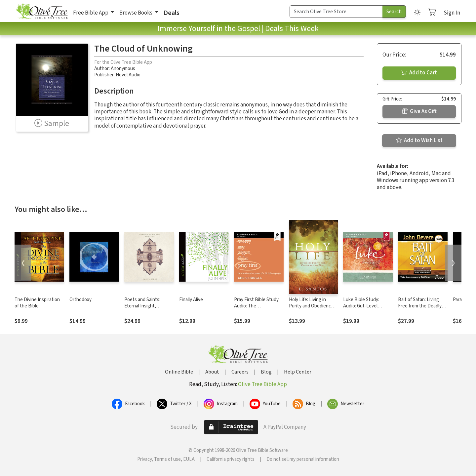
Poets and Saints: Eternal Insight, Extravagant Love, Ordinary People (143, 309)
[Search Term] (336, 12)
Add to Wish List (419, 140)
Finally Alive (191, 300)
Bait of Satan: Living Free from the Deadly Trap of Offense (420, 306)
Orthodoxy (80, 300)
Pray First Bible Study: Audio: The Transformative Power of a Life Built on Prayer (258, 309)
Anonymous (123, 69)
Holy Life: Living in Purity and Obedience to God (311, 306)
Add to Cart (419, 73)
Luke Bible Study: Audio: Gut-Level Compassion (361, 306)
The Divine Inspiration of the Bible (37, 303)
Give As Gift (419, 111)
